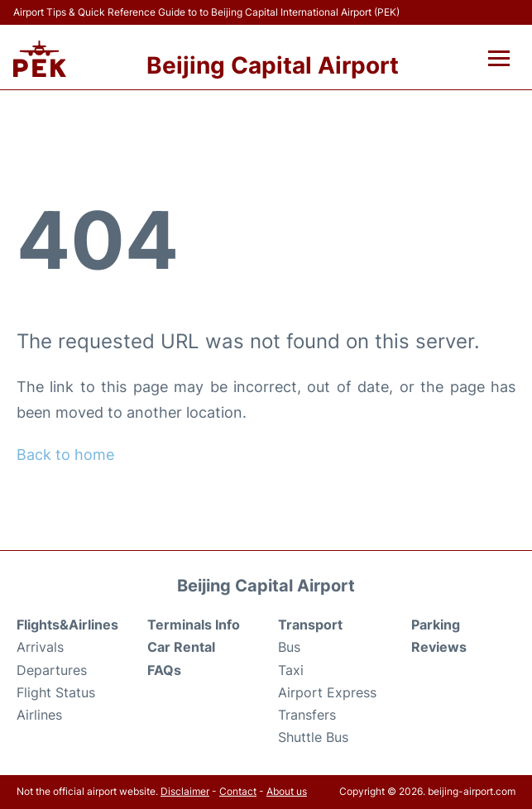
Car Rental (181, 647)
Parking (436, 625)
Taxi (291, 670)
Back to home (65, 455)
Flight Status (56, 692)
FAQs (164, 670)
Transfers (307, 715)
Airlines (39, 715)
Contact (238, 791)
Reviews (439, 647)
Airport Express (327, 692)
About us (287, 791)
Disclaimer (185, 791)
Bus (289, 647)
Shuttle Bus (313, 737)
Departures (52, 670)
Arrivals (40, 647)
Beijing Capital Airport (273, 65)
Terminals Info (194, 625)
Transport (310, 625)
